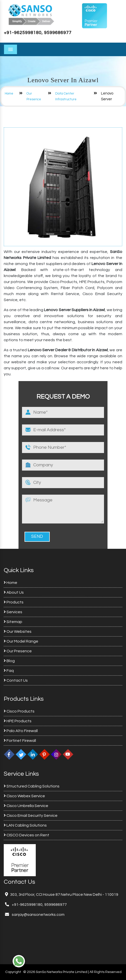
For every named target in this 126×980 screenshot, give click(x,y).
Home (9, 94)
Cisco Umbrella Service (26, 806)
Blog (9, 661)
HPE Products (18, 721)
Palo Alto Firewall (21, 731)
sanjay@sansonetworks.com (38, 915)
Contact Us (16, 680)
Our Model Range (21, 641)
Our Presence (18, 651)
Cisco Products (19, 711)
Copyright (13, 972)
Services (13, 612)
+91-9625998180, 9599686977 (38, 33)
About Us (14, 592)
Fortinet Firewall (20, 741)
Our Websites (18, 632)
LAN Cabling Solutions (25, 825)
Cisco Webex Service (24, 796)
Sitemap (13, 622)
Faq (9, 671)
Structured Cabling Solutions (32, 786)
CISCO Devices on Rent (26, 835)
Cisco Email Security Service (31, 816)
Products (14, 602)
